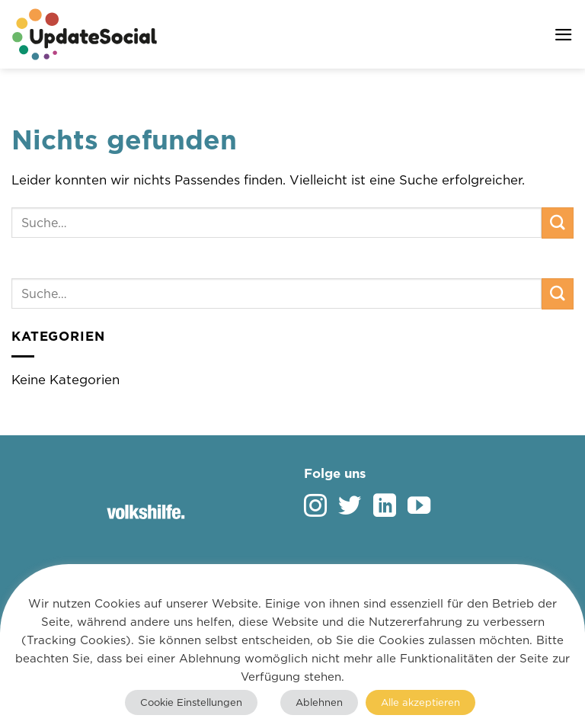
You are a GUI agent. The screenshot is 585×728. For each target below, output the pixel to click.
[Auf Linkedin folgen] (385, 507)
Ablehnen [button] (319, 702)
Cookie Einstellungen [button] (191, 702)
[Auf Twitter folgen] (350, 507)
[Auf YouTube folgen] (419, 507)
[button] (564, 35)
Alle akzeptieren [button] (420, 702)
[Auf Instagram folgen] (315, 507)
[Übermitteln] (558, 223)
